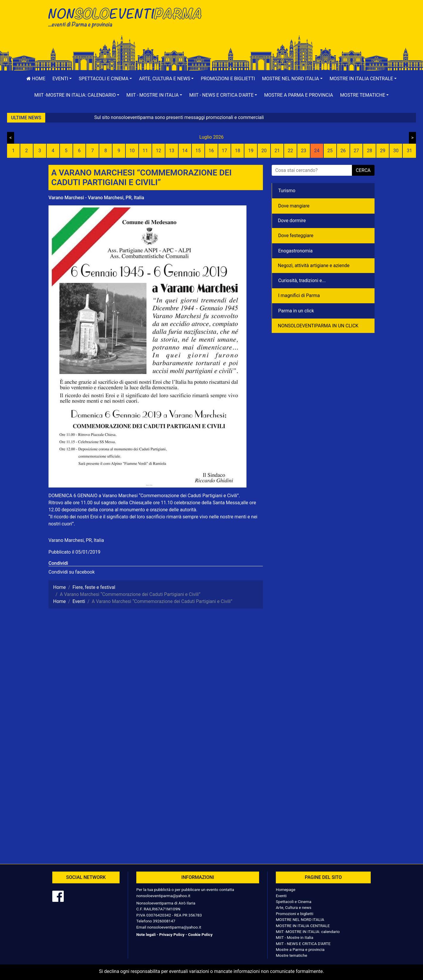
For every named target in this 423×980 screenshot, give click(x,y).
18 (238, 151)
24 (317, 151)
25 (330, 151)
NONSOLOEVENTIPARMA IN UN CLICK (318, 326)
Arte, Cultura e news (294, 907)
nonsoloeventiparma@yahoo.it (163, 896)
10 (132, 151)
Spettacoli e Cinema (294, 902)
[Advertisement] (295, 24)
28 (370, 151)
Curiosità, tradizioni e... (302, 280)
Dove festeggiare (296, 236)
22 (290, 151)
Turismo (287, 191)
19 (251, 151)
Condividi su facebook (72, 572)
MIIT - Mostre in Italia (294, 937)
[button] (62, 79)
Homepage (286, 889)
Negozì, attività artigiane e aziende (314, 265)
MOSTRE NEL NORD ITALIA (300, 919)
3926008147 (164, 921)
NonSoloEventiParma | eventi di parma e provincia (128, 17)
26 (343, 151)
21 (277, 151)
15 (198, 151)
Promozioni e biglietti (228, 79)
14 (185, 151)
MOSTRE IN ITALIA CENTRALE (303, 926)
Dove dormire (292, 221)
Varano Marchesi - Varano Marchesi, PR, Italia (96, 198)
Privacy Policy (172, 934)
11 (145, 151)
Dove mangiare (294, 206)
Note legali (146, 934)
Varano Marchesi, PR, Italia (76, 540)
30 (396, 151)
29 (383, 151)
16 (211, 151)
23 (303, 151)
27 (356, 151)
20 (264, 151)
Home (36, 79)
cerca (363, 170)
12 (158, 151)
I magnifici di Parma (299, 295)
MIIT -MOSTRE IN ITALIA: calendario (308, 932)
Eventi (281, 896)
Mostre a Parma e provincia (298, 95)
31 (409, 151)
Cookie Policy (200, 934)
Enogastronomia (295, 251)
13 (172, 151)
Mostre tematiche (292, 955)
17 (224, 151)
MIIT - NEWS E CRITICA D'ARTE (303, 944)
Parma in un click (296, 311)
